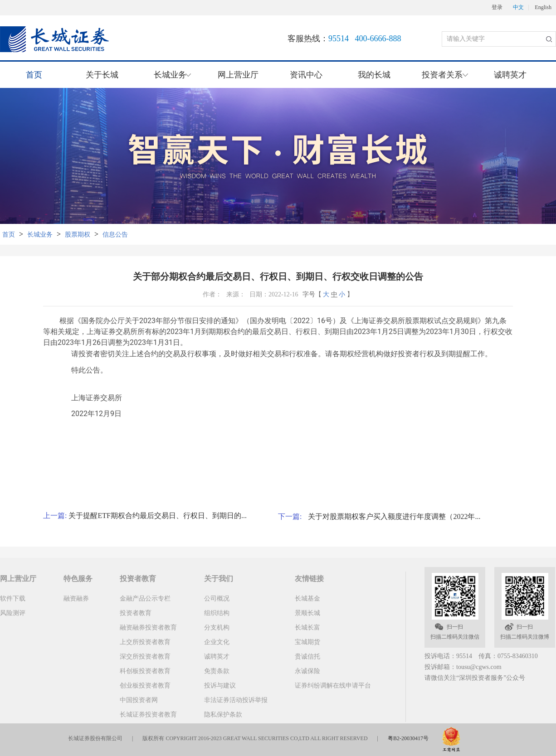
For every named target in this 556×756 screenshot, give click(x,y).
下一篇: (293, 516)
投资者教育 (136, 613)
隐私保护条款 (223, 715)
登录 (497, 7)
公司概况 (217, 598)
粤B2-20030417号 (408, 738)
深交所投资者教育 (145, 657)
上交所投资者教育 (145, 642)
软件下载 (13, 598)
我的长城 (374, 75)
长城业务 (40, 235)
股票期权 (78, 235)
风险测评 (13, 613)
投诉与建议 (220, 686)
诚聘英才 (510, 75)
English (543, 7)
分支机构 (217, 628)
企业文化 (217, 642)
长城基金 (307, 598)
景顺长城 (307, 613)
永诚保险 (307, 671)
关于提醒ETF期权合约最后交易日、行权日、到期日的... (157, 516)
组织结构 (217, 613)
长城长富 (307, 628)
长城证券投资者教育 (148, 715)
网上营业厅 (238, 75)
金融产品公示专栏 (145, 598)
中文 (518, 7)
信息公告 (115, 235)
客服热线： (344, 39)
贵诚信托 (307, 657)
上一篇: (56, 516)
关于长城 (102, 75)
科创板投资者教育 (145, 671)
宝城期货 (307, 642)
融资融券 (76, 598)
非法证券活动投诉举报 (236, 700)
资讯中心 (306, 75)
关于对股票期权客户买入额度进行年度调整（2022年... (394, 516)
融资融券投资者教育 (148, 628)
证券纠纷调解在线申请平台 (333, 686)
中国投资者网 (139, 700)
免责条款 (217, 671)
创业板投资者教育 (145, 686)
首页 (34, 75)
